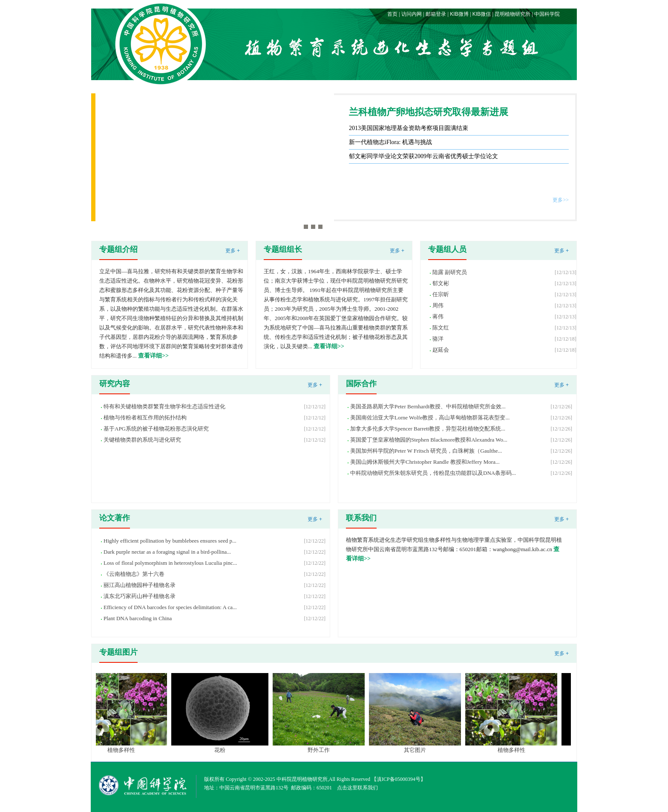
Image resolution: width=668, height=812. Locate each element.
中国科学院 (547, 14)
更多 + (233, 251)
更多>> (561, 200)
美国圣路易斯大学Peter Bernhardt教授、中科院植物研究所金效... (428, 406)
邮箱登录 (436, 14)
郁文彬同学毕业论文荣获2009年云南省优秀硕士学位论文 (423, 156)
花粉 (225, 750)
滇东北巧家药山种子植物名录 (140, 596)
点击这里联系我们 (357, 788)
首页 (392, 14)
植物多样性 (126, 750)
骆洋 (438, 339)
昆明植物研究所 (513, 14)
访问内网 (412, 14)
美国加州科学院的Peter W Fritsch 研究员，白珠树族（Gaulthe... (426, 451)
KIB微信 (482, 14)
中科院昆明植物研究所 (302, 779)
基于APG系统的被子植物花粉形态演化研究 (156, 429)
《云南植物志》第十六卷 (134, 574)
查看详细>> (153, 356)
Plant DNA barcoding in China (138, 618)
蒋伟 (438, 316)
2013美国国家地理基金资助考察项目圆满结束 (409, 128)
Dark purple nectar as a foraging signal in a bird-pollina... (167, 552)
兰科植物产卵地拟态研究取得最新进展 (429, 112)
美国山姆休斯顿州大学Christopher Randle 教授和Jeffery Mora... (425, 462)
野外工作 (324, 750)
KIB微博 (459, 14)
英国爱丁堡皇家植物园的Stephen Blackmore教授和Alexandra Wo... (429, 440)
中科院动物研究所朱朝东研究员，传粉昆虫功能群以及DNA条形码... (433, 473)
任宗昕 (441, 294)
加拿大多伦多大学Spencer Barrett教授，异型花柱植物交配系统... (428, 429)
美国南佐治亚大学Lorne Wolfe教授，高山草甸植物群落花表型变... (430, 418)
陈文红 (441, 328)
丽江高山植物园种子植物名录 (140, 585)
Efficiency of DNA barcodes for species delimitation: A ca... (170, 607)
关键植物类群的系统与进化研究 (142, 440)
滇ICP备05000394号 (399, 779)
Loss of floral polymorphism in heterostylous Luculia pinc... (170, 563)
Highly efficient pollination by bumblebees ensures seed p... (170, 541)
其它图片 (420, 750)
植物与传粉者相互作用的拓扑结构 (145, 418)
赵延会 (441, 350)
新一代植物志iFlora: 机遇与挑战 (390, 142)
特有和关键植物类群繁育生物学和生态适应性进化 (164, 406)
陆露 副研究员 (450, 272)
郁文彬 (441, 283)
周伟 (438, 305)
